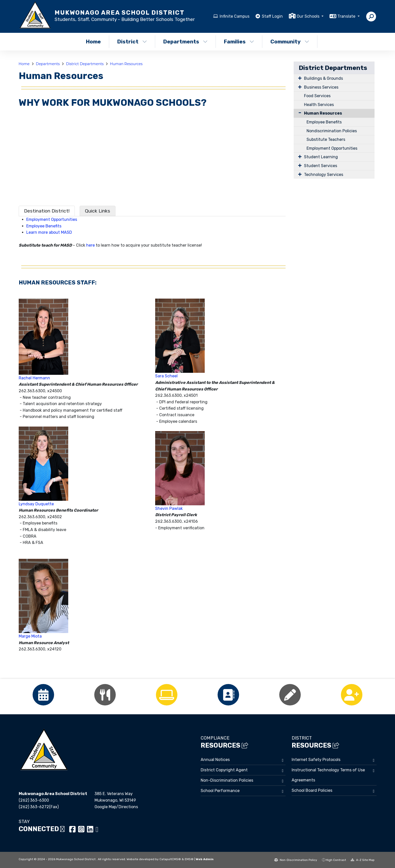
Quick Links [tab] (98, 211)
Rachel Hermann (34, 378)
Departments (185, 42)
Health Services (319, 105)
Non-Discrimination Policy (296, 860)
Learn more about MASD (49, 232)
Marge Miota (30, 636)
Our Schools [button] (309, 16)
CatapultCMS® (170, 859)
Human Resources (126, 64)
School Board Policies (312, 790)
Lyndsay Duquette (36, 504)
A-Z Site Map (363, 860)
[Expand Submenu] (299, 78)
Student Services (321, 166)
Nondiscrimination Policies (332, 131)
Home (93, 42)
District (132, 42)
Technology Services (324, 175)
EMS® (189, 859)
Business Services (321, 87)
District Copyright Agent (224, 770)
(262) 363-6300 (34, 800)
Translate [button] (347, 16)
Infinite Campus (235, 16)
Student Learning (321, 157)
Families (239, 42)
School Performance (220, 791)
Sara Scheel (166, 376)
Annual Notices (215, 760)
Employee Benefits (44, 226)
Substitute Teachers (326, 139)
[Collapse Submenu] (299, 113)
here (90, 245)
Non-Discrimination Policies (227, 780)
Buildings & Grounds (323, 78)
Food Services (317, 96)
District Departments (85, 64)
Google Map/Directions (116, 807)
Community (290, 42)
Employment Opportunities (52, 219)
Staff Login (272, 16)
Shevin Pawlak (169, 508)
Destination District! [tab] (47, 211)
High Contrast (336, 860)
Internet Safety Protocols (316, 760)
